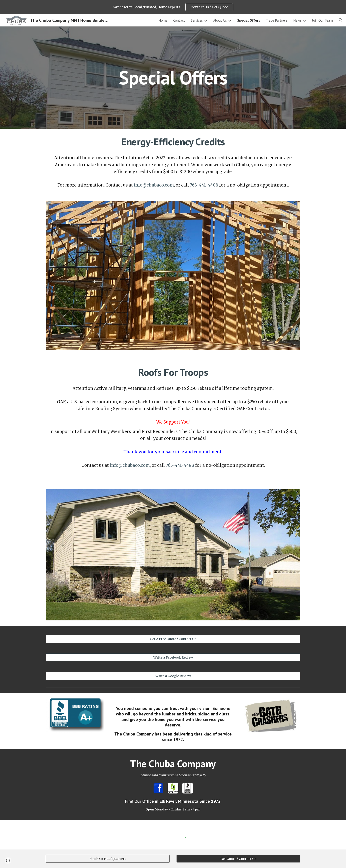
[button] (341, 20)
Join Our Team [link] (322, 20)
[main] (173, 77)
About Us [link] (220, 20)
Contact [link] (179, 20)
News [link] (297, 20)
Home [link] (163, 20)
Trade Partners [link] (277, 20)
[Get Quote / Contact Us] (238, 859)
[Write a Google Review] (173, 676)
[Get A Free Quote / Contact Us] (173, 639)
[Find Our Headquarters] (108, 859)
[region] (173, 7)
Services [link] (197, 20)
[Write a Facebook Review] (173, 658)
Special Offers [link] (249, 20)
